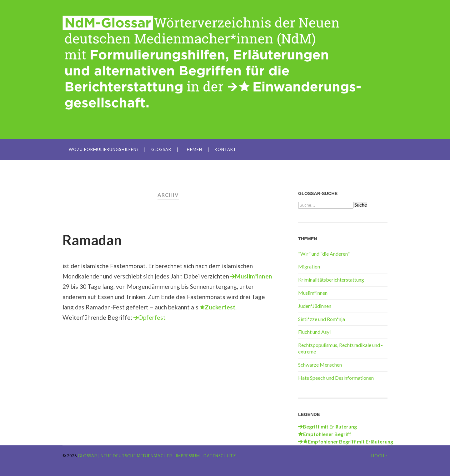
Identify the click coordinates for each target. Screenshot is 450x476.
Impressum (188, 456)
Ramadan (92, 240)
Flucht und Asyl (314, 332)
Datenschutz (220, 456)
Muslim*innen (313, 293)
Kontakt (225, 149)
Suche (361, 205)
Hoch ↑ (379, 456)
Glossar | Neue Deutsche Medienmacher (125, 456)
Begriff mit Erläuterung (330, 426)
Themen (193, 149)
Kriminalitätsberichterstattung (331, 280)
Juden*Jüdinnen (315, 306)
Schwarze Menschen (320, 365)
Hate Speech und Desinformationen (336, 378)
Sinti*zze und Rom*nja (322, 319)
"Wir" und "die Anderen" (324, 254)
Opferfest (152, 317)
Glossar (161, 149)
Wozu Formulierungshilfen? (104, 149)
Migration (309, 266)
